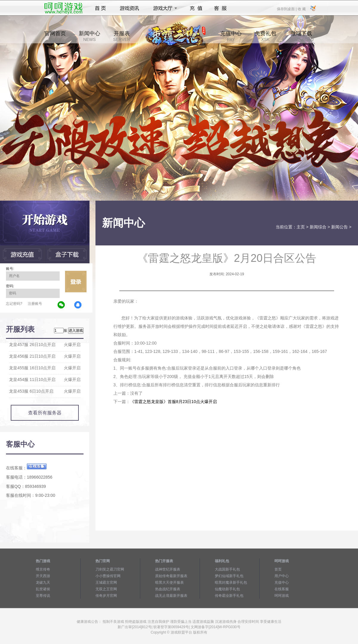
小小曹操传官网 (108, 576)
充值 (196, 8)
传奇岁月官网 (106, 596)
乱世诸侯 (43, 589)
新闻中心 (89, 36)
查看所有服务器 (45, 413)
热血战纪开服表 (168, 589)
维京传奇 (43, 569)
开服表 (122, 36)
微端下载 (301, 36)
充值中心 (231, 36)
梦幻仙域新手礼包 (229, 576)
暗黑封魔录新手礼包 (231, 582)
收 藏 (301, 9)
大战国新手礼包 (227, 569)
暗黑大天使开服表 (169, 582)
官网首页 (55, 36)
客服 (221, 8)
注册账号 (35, 304)
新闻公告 (340, 227)
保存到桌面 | (287, 9)
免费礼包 (266, 36)
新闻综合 (318, 227)
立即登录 (76, 282)
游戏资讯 (129, 8)
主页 (301, 227)
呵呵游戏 (282, 596)
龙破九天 (43, 582)
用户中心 (282, 576)
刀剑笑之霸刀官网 (110, 569)
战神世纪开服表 (168, 569)
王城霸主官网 (106, 582)
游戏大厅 (163, 8)
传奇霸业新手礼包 (229, 596)
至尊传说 (43, 596)
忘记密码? (14, 304)
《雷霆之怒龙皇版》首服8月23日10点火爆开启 (173, 402)
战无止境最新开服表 (171, 596)
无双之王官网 (106, 589)
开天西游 (43, 576)
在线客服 (282, 589)
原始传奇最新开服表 (171, 576)
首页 (100, 8)
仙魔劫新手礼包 (227, 589)
